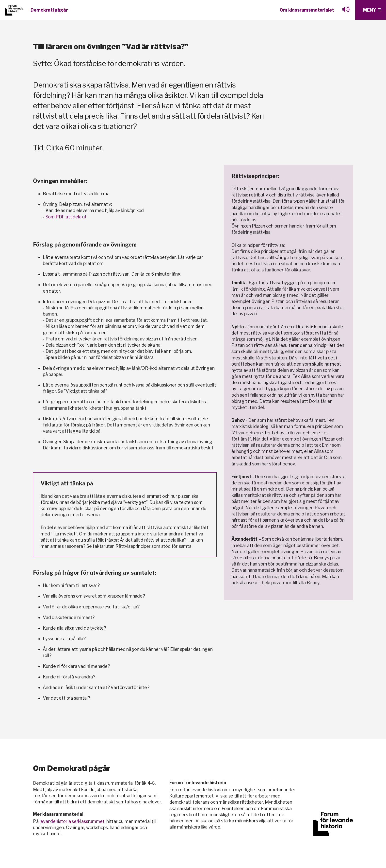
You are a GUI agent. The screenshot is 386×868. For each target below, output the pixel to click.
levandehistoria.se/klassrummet (72, 821)
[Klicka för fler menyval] (371, 10)
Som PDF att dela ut (66, 217)
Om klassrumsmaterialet (307, 10)
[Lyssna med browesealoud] (346, 10)
